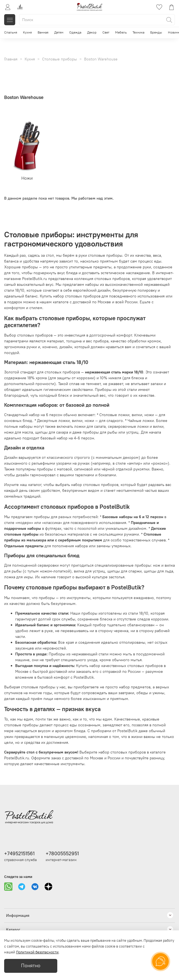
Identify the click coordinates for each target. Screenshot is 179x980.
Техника (138, 32)
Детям (59, 32)
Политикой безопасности (37, 952)
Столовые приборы (59, 59)
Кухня (27, 32)
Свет (106, 32)
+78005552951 (62, 853)
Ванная (43, 32)
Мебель (121, 32)
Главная (11, 59)
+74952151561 (19, 853)
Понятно (31, 966)
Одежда (75, 32)
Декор (92, 32)
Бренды (156, 32)
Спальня (11, 32)
